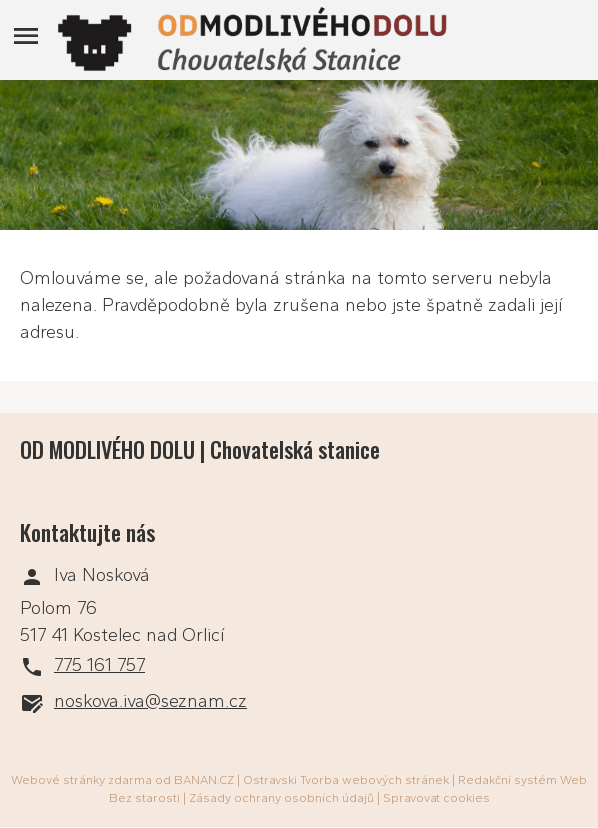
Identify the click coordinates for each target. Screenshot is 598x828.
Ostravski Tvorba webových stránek (346, 780)
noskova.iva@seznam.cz (150, 701)
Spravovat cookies (436, 798)
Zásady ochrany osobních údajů (281, 798)
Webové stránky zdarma (81, 780)
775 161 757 (99, 665)
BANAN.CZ (204, 780)
